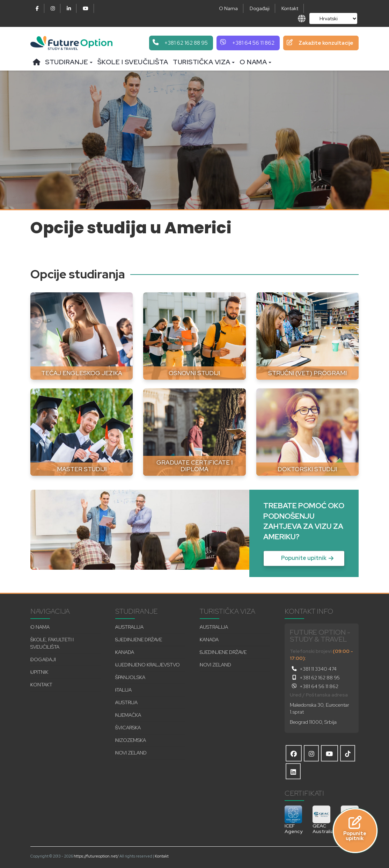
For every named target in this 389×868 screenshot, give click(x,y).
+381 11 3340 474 (313, 669)
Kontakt (290, 8)
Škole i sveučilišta (133, 62)
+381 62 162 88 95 (315, 678)
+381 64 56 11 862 (314, 686)
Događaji (260, 8)
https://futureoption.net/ (96, 856)
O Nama (228, 8)
